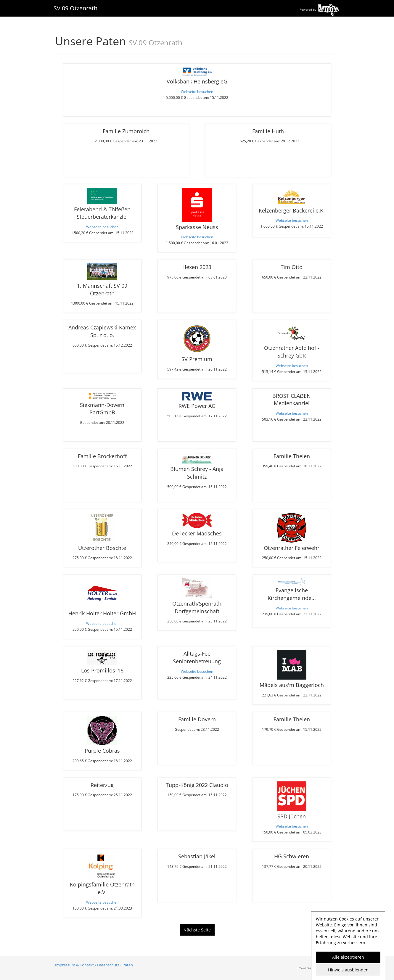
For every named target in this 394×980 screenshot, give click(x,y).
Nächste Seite (197, 930)
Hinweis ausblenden (348, 970)
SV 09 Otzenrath (75, 8)
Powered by (319, 9)
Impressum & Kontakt (74, 965)
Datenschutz (108, 965)
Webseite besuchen (197, 91)
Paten (128, 965)
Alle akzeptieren (348, 957)
